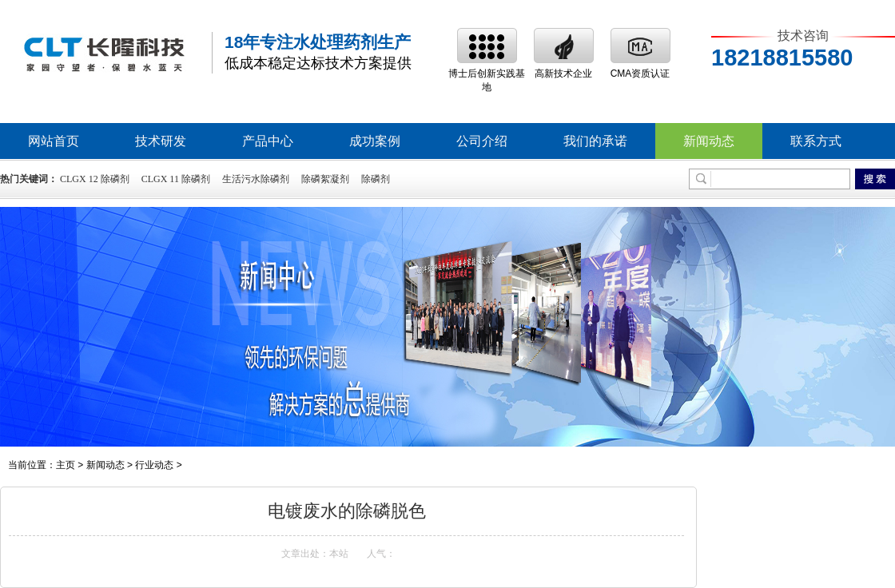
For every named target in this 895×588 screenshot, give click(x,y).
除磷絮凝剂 (325, 179)
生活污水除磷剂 (256, 179)
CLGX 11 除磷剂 (176, 179)
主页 (66, 465)
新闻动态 (709, 141)
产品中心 (268, 141)
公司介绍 (482, 141)
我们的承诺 (595, 141)
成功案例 (375, 141)
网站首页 (54, 141)
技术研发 (161, 141)
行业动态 (154, 465)
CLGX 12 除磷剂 (95, 179)
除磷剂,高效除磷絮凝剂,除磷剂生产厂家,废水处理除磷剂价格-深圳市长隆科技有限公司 (104, 53)
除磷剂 (376, 179)
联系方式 (816, 141)
